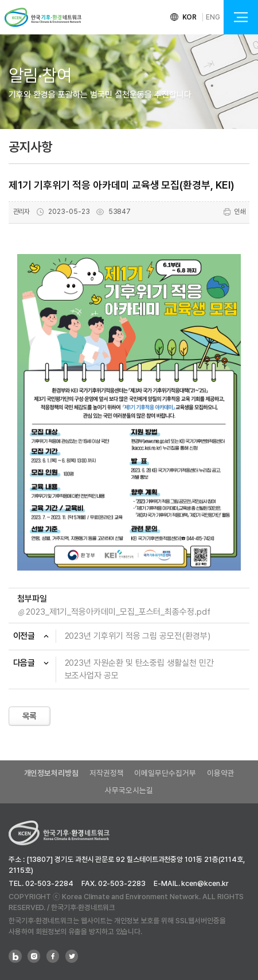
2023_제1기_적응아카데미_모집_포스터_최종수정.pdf (118, 612)
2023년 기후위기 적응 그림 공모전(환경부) (138, 636)
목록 (30, 716)
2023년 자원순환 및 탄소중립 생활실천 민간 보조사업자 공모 (139, 669)
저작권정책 (107, 773)
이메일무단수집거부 (165, 773)
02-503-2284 (49, 883)
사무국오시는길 (129, 790)
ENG (213, 17)
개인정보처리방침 (51, 773)
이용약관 (221, 773)
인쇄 (234, 212)
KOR (190, 17)
